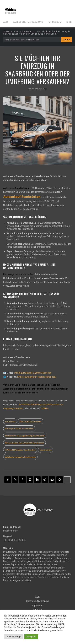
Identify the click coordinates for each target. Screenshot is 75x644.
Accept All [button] (31, 637)
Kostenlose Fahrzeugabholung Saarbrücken (25, 436)
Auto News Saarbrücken (16, 188)
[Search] (66, 40)
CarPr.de (45, 408)
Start (6, 32)
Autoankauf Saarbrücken (30, 421)
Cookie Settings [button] (13, 637)
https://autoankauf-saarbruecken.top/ (37, 377)
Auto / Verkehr (23, 32)
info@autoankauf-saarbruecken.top (33, 373)
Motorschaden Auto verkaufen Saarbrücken (24, 443)
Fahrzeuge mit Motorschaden (18, 274)
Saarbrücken (46, 450)
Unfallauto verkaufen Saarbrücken (20, 457)
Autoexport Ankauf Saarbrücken (19, 428)
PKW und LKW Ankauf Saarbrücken (20, 450)
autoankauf (10, 421)
